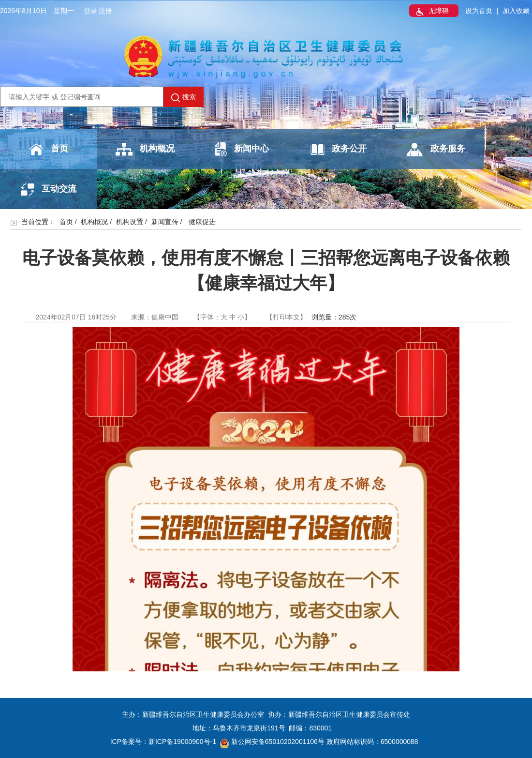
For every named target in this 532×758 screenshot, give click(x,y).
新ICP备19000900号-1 (182, 742)
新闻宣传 (165, 222)
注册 (105, 11)
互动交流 (49, 189)
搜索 (184, 97)
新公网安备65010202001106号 (272, 742)
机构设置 (130, 222)
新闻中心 (242, 149)
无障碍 (431, 12)
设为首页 (479, 11)
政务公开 (339, 149)
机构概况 (145, 149)
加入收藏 (516, 11)
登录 (90, 11)
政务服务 (436, 150)
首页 (49, 150)
